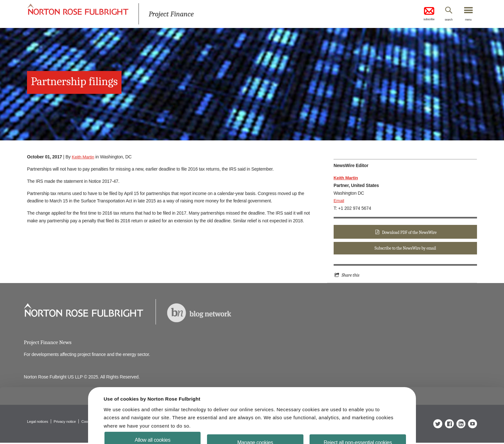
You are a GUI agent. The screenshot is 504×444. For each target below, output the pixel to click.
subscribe (422, 14)
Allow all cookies (157, 426)
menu (467, 20)
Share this (351, 276)
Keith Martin (83, 157)
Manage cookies (255, 429)
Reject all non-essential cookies (354, 429)
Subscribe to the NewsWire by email (405, 249)
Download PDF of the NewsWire (409, 232)
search (445, 20)
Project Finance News (48, 343)
